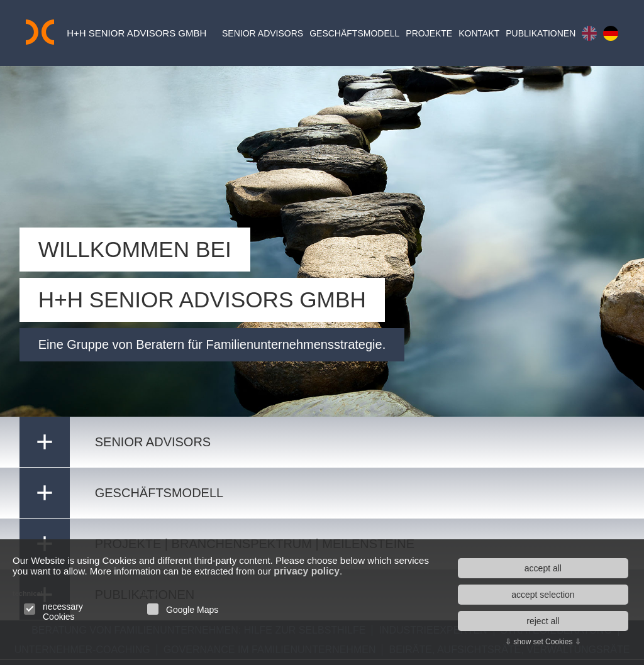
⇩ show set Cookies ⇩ (543, 642)
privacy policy (357, 572)
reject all (543, 621)
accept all (543, 568)
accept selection (543, 595)
